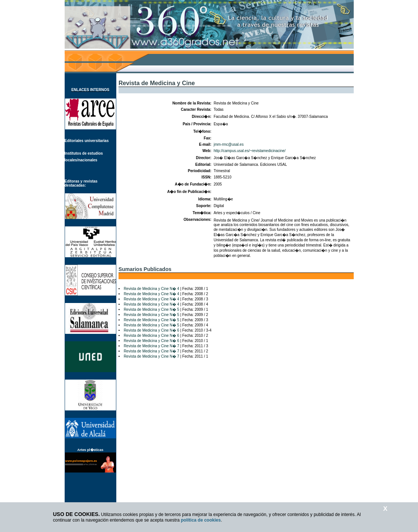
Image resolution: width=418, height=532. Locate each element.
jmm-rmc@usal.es (229, 144)
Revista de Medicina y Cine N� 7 (152, 346)
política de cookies (201, 520)
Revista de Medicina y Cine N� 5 (152, 309)
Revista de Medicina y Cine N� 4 (152, 289)
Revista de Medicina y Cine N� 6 (152, 330)
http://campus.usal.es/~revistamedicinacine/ (250, 151)
